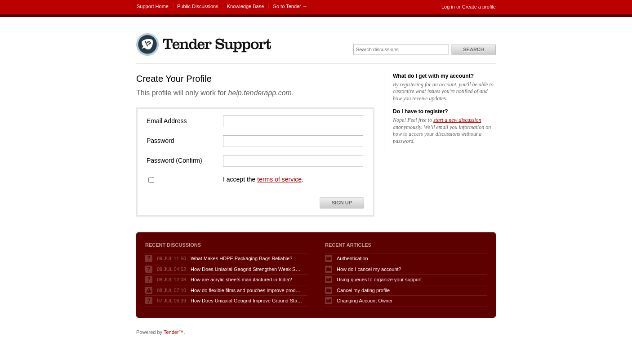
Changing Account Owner (365, 301)
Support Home (153, 6)
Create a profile (479, 7)
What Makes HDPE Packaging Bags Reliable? (241, 258)
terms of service (279, 179)
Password (160, 141)
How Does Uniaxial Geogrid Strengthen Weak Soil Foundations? (247, 269)
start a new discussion (457, 120)
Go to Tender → (290, 6)
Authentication (352, 258)
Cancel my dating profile (363, 290)
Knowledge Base (246, 6)
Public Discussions (198, 6)
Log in (448, 7)
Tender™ (174, 332)
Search (473, 49)
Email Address (167, 121)
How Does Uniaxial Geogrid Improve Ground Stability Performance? (247, 301)
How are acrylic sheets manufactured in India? (241, 280)
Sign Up (342, 203)
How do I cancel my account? (369, 269)
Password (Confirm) (174, 160)
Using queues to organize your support (379, 280)
